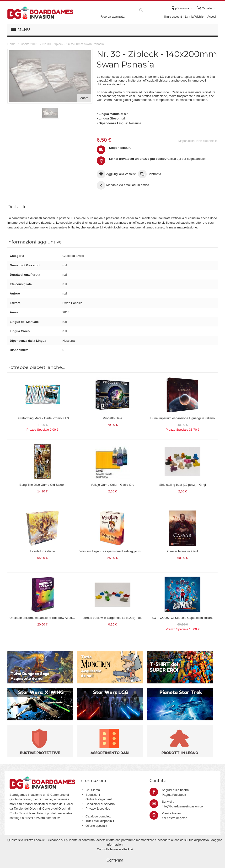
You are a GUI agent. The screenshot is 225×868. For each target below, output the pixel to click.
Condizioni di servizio (100, 804)
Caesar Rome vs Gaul (182, 551)
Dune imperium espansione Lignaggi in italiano (182, 418)
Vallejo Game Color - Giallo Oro (112, 485)
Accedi (212, 17)
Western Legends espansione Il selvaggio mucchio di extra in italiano (127, 551)
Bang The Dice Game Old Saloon (42, 485)
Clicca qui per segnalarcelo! (157, 159)
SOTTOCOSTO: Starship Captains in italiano (183, 618)
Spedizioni (93, 795)
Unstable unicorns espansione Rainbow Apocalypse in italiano (52, 618)
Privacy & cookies (98, 809)
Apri (130, 849)
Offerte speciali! (96, 826)
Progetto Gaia (112, 418)
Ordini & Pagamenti (99, 799)
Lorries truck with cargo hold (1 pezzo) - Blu (113, 618)
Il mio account (173, 17)
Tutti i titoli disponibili (100, 821)
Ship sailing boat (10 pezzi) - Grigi (183, 485)
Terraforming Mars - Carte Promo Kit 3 (42, 418)
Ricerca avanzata (112, 17)
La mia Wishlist (195, 17)
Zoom (84, 98)
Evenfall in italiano (42, 551)
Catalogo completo (98, 816)
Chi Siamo (93, 790)
